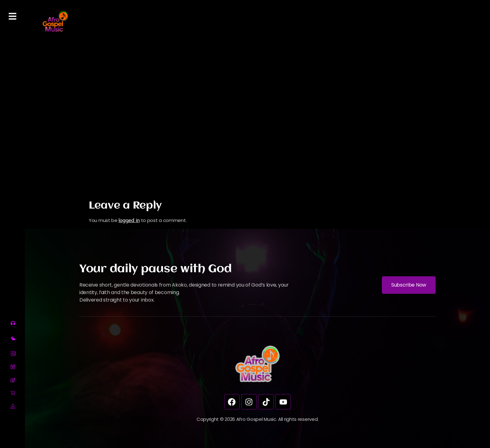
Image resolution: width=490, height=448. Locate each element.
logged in (129, 220)
